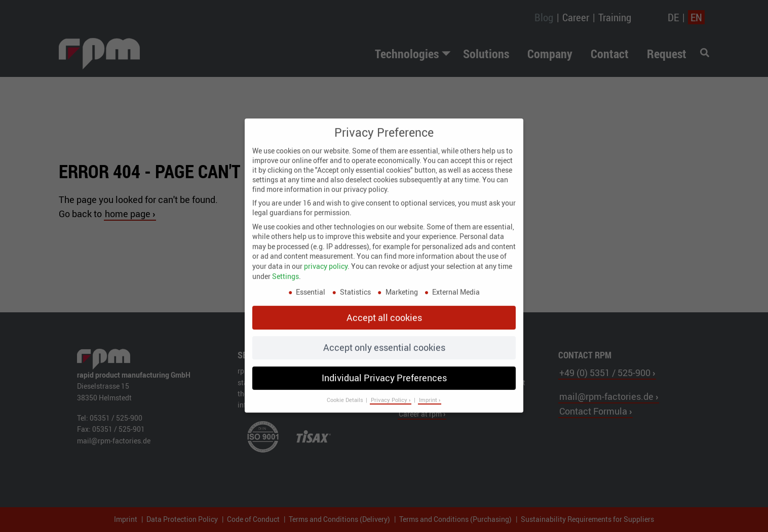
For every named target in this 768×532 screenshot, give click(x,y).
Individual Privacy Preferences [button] (384, 370)
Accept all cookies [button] (384, 309)
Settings (285, 268)
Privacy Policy (390, 392)
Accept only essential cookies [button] (384, 340)
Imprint (429, 392)
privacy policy (326, 258)
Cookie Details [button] (346, 392)
